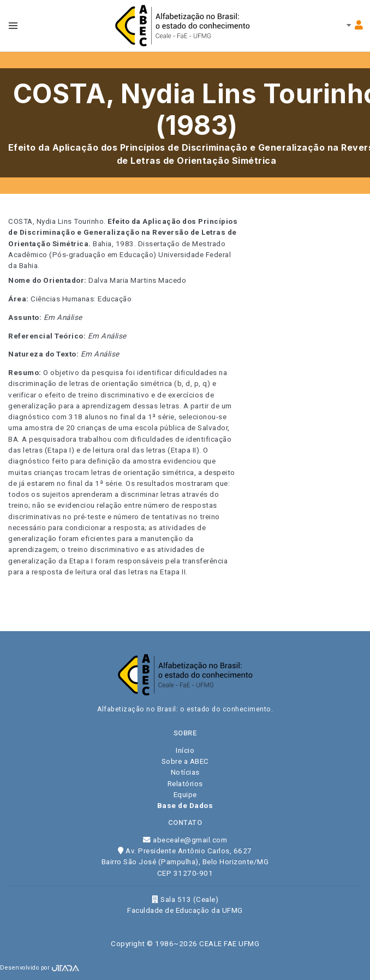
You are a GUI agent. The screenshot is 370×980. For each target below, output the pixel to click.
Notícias (185, 772)
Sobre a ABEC (185, 761)
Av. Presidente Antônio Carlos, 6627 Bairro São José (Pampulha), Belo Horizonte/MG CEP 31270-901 (185, 862)
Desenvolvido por (40, 968)
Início (185, 750)
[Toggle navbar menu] (13, 26)
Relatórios (185, 783)
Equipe (185, 794)
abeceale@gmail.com (185, 840)
